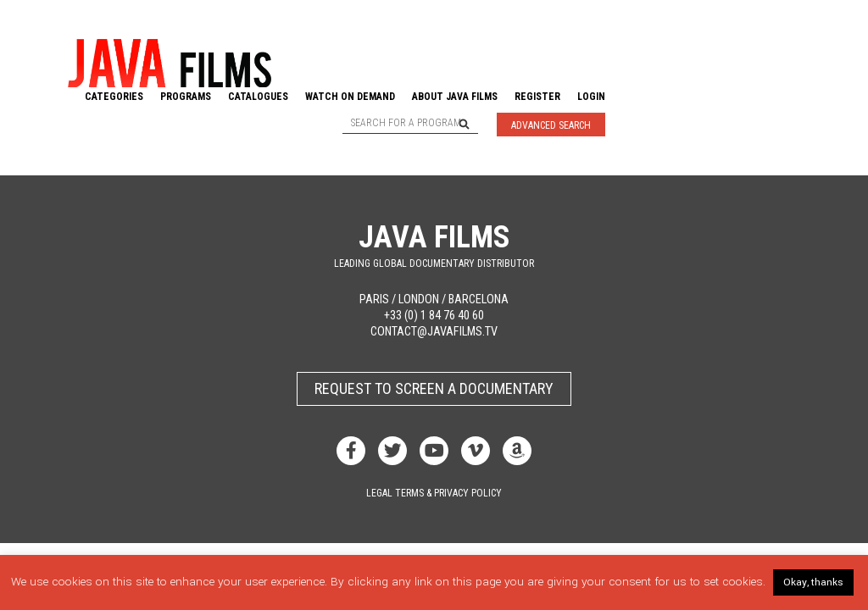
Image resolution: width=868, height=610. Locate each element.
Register (537, 97)
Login (591, 97)
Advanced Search (551, 125)
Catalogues (258, 97)
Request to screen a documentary (434, 388)
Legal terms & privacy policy (434, 493)
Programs (186, 97)
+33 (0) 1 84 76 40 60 (434, 316)
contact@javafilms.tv (434, 332)
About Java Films (455, 97)
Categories (114, 97)
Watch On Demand (350, 97)
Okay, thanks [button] (813, 582)
